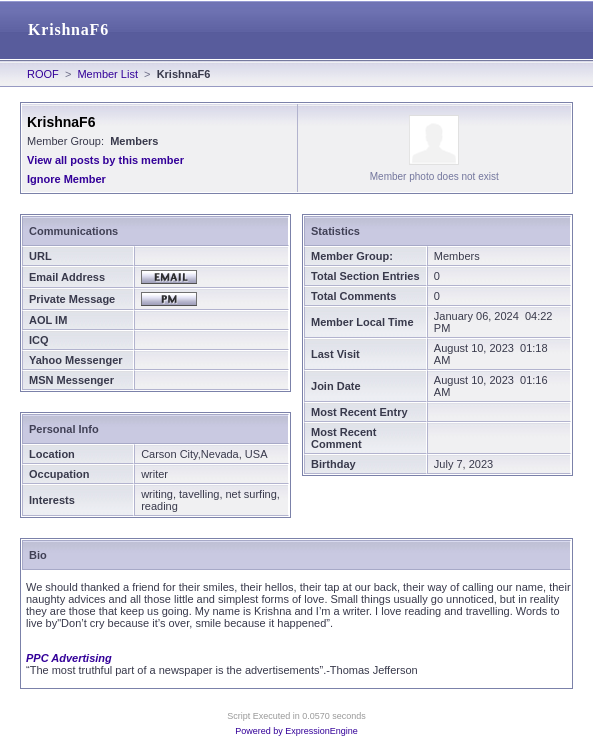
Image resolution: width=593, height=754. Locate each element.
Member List (107, 74)
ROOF (43, 74)
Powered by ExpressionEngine (296, 731)
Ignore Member (66, 179)
